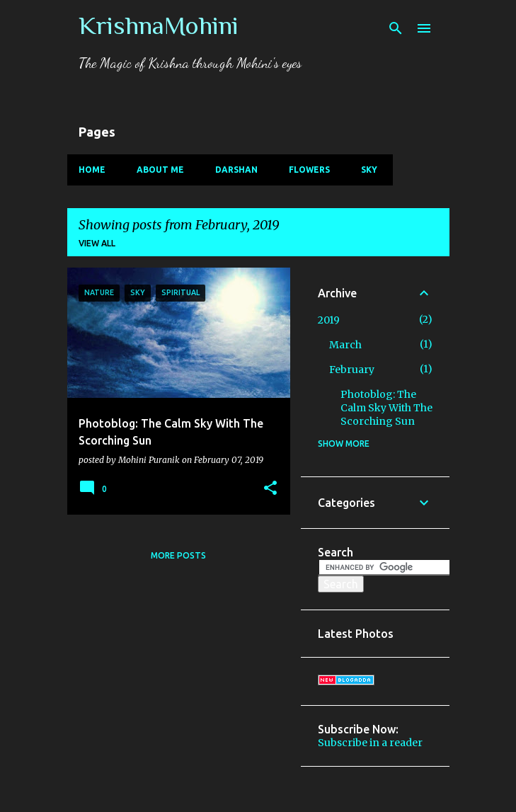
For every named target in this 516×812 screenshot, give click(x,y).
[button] (270, 488)
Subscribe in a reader (370, 743)
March (345, 345)
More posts (178, 555)
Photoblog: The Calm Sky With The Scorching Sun (386, 408)
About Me (160, 170)
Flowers (309, 170)
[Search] (396, 28)
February (352, 370)
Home (92, 170)
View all (97, 243)
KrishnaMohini (159, 25)
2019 (329, 320)
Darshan (236, 170)
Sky (369, 170)
